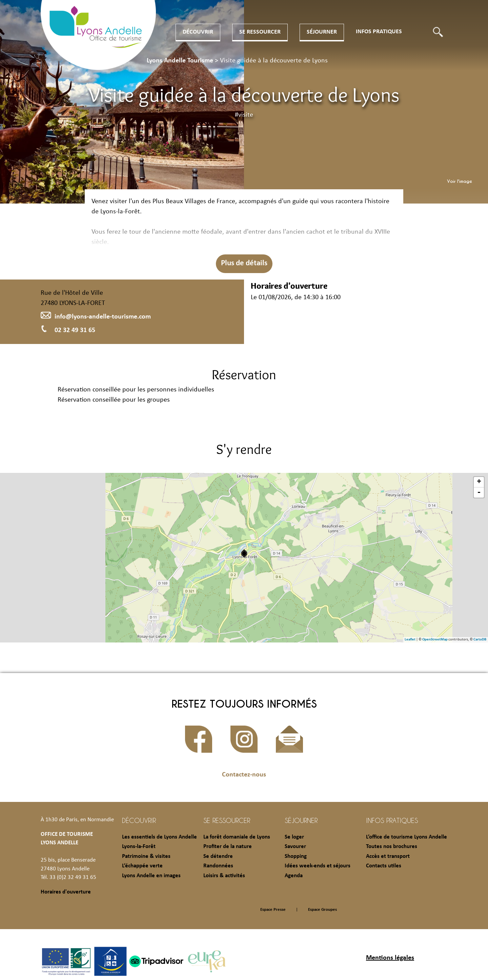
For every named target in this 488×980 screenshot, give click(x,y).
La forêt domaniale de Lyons (237, 837)
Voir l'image (460, 181)
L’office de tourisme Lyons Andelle (406, 837)
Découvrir (198, 32)
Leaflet (410, 640)
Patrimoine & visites (146, 856)
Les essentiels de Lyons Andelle (159, 837)
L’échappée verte (142, 866)
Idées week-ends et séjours (318, 866)
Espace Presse (273, 910)
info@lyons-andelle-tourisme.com (96, 317)
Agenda (294, 876)
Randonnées (218, 866)
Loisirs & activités (224, 876)
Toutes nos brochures (392, 847)
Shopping (296, 856)
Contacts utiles (384, 866)
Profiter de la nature (228, 847)
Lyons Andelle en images (151, 876)
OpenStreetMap (435, 640)
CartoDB (480, 640)
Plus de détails (244, 263)
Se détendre (218, 856)
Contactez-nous (244, 775)
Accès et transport (388, 856)
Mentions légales (390, 958)
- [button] (479, 493)
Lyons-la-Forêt (139, 847)
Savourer (295, 847)
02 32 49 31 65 (68, 330)
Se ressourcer (260, 32)
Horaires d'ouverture (66, 892)
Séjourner (322, 32)
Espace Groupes (322, 910)
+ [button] (479, 482)
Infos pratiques (379, 32)
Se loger (294, 837)
